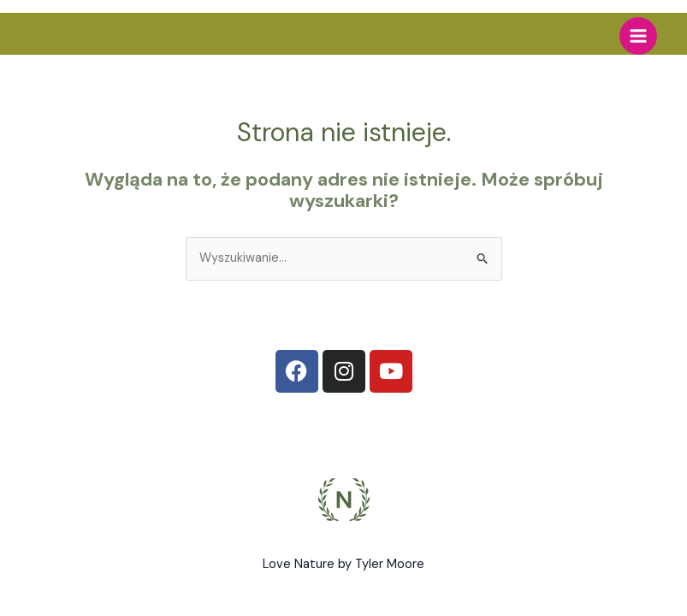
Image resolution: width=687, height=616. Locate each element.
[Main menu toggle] (638, 36)
